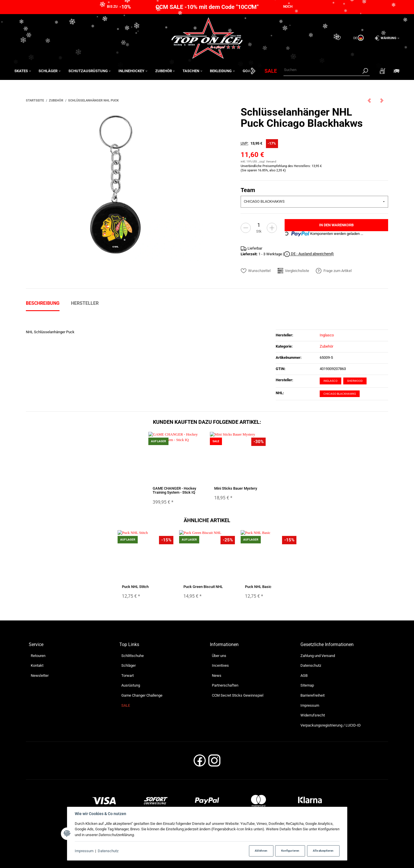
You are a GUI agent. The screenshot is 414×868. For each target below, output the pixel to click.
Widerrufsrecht (313, 715)
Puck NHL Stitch (135, 587)
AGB (304, 676)
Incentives (220, 665)
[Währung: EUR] (385, 38)
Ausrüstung (131, 685)
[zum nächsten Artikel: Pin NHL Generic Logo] (382, 100)
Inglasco (330, 381)
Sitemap (307, 685)
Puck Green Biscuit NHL (203, 587)
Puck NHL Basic (258, 587)
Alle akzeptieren (323, 851)
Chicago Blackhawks (340, 394)
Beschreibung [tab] (43, 303)
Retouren (38, 656)
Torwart (128, 676)
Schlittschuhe (133, 656)
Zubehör (326, 346)
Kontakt (37, 665)
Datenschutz (108, 851)
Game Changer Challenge (142, 695)
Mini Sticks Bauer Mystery (236, 488)
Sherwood (355, 381)
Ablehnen (261, 851)
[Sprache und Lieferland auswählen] (358, 38)
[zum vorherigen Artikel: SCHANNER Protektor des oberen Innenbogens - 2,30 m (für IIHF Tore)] (369, 100)
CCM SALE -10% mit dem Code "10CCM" (207, 7)
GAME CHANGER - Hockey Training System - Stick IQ (174, 490)
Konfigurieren (290, 851)
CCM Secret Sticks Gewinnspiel (238, 695)
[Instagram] (214, 762)
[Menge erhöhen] (272, 228)
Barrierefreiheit (313, 695)
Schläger (129, 665)
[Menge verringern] (246, 228)
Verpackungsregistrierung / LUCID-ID (331, 725)
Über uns (219, 656)
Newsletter (40, 676)
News (217, 676)
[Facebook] (200, 762)
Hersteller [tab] (85, 303)
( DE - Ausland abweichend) (308, 254)
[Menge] (259, 225)
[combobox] (314, 202)
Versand (271, 161)
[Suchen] (322, 70)
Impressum (84, 851)
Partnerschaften (225, 685)
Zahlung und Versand (318, 656)
